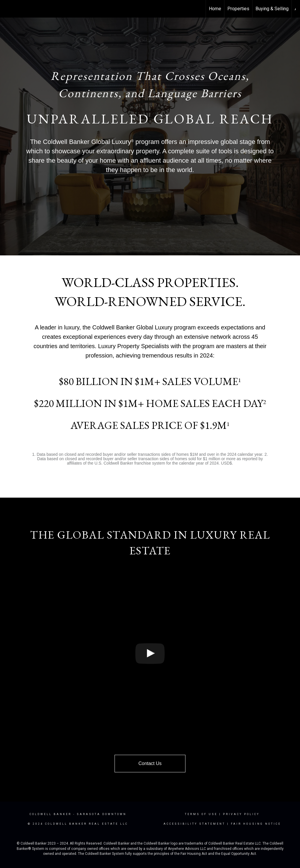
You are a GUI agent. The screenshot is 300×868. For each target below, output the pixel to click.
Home (215, 9)
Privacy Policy (241, 814)
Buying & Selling (272, 9)
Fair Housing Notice (256, 824)
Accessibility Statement (194, 824)
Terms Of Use (201, 814)
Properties (238, 9)
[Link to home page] (7, 9)
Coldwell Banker (51, 814)
